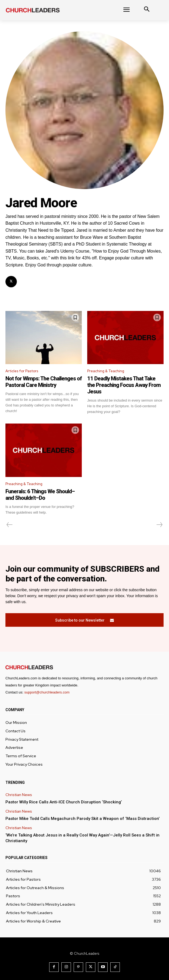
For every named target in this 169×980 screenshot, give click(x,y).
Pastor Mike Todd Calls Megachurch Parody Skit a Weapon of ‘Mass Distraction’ (82, 819)
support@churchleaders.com (47, 692)
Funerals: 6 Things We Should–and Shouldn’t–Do (40, 495)
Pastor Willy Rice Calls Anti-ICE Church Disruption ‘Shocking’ (64, 802)
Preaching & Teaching (106, 371)
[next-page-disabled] (159, 525)
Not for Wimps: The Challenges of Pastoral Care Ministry (44, 382)
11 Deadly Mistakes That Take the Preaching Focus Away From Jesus (124, 385)
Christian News (19, 795)
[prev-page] (10, 525)
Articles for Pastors (22, 371)
